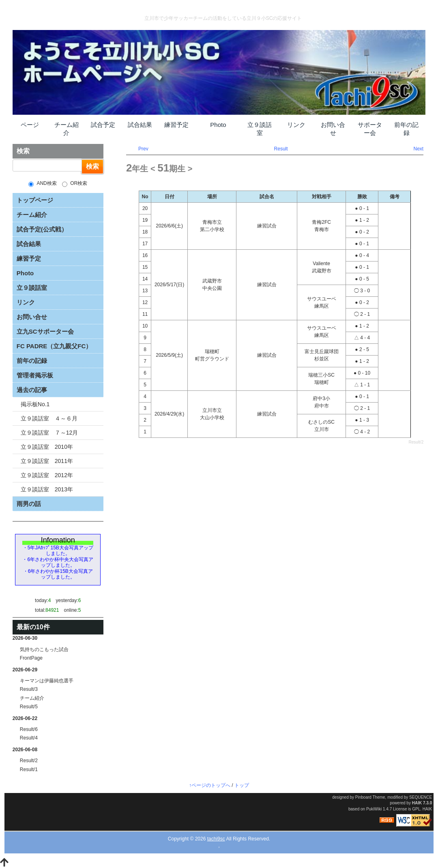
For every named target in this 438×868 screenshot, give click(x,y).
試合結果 (140, 125)
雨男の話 (29, 504)
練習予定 (176, 125)
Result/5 (29, 707)
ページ (30, 125)
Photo (218, 125)
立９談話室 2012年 (47, 475)
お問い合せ (333, 129)
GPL (416, 809)
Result (281, 149)
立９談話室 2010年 (47, 447)
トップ (242, 785)
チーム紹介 (67, 129)
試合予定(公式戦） (42, 229)
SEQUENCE (421, 797)
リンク (296, 125)
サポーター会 (370, 129)
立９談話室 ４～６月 (49, 418)
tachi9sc (216, 839)
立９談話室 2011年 (47, 461)
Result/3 (29, 689)
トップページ (35, 200)
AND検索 (42, 184)
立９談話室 (260, 129)
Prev (143, 149)
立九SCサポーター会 (45, 331)
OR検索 (75, 184)
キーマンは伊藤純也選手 (47, 681)
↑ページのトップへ (210, 785)
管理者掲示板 (35, 375)
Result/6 (29, 729)
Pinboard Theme (370, 797)
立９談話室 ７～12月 (49, 433)
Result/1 (29, 769)
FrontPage (31, 658)
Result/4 (29, 738)
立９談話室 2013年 (47, 489)
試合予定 (103, 125)
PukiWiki (374, 809)
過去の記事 (32, 390)
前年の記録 (406, 129)
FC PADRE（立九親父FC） (54, 346)
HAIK (417, 803)
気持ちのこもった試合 (44, 649)
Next (419, 149)
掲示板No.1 (35, 404)
